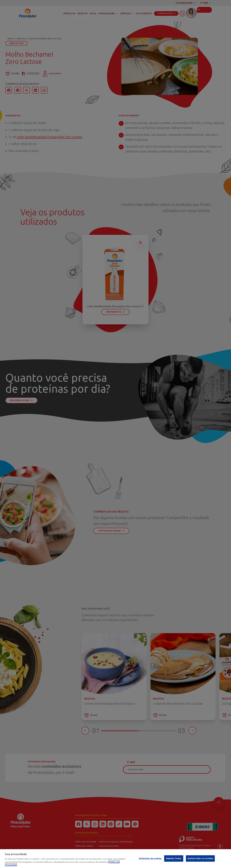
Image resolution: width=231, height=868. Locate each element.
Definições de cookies (150, 858)
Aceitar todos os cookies (200, 858)
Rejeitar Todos (174, 858)
